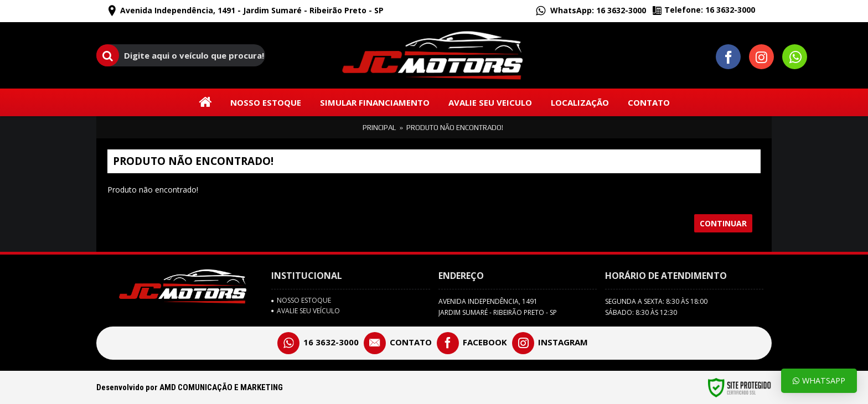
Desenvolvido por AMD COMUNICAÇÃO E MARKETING (190, 387)
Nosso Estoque (301, 301)
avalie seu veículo (306, 311)
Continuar (723, 223)
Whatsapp (819, 380)
